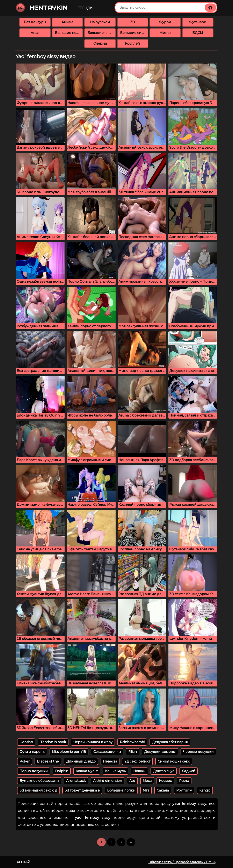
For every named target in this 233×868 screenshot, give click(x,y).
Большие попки (69, 33)
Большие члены (101, 33)
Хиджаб (188, 771)
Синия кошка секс (174, 761)
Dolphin (62, 771)
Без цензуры (35, 22)
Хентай (24, 862)
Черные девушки (198, 752)
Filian (133, 752)
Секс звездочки (107, 752)
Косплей (133, 43)
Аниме (67, 22)
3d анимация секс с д (38, 790)
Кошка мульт (87, 771)
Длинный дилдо (81, 761)
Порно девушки (34, 771)
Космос (165, 781)
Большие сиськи (134, 33)
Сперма (100, 43)
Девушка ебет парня (170, 742)
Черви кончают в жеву (93, 742)
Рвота (184, 781)
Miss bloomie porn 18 (69, 752)
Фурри (165, 22)
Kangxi (205, 790)
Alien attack (76, 781)
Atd (132, 781)
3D (133, 22)
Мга (146, 790)
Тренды (86, 8)
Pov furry (184, 790)
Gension (26, 742)
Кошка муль (115, 771)
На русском (100, 22)
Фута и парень (32, 752)
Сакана (163, 790)
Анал (35, 33)
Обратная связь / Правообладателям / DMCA (182, 862)
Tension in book (53, 742)
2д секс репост (137, 761)
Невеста (110, 761)
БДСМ (198, 33)
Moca (147, 781)
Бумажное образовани (39, 781)
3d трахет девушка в (82, 790)
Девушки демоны (160, 752)
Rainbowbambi (132, 742)
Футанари (198, 22)
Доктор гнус (164, 771)
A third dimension (108, 781)
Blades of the (48, 761)
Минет (165, 33)
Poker (25, 761)
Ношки (139, 771)
